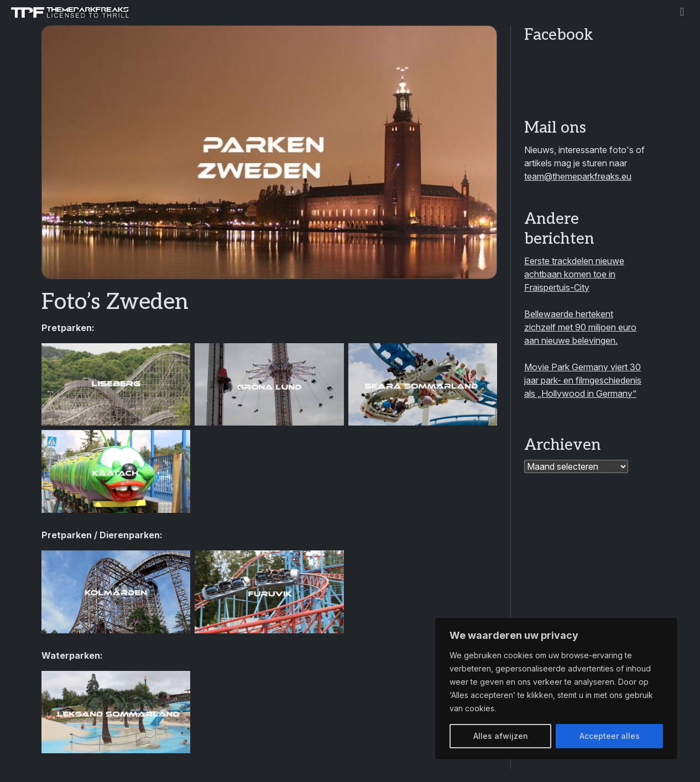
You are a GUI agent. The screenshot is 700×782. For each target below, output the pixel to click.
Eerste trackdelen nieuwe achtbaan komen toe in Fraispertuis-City (574, 274)
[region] (556, 689)
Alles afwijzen (501, 736)
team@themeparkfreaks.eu (578, 176)
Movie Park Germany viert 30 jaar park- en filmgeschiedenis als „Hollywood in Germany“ (583, 380)
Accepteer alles (610, 736)
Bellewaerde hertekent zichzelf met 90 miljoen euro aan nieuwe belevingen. (580, 327)
